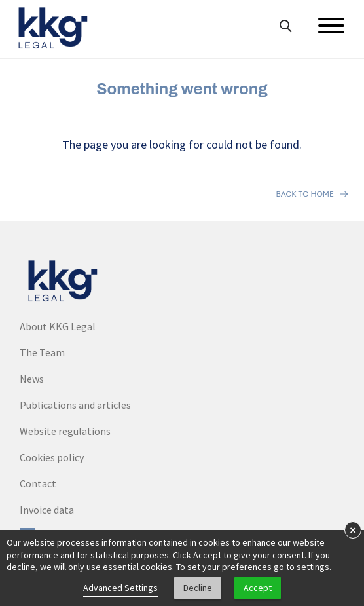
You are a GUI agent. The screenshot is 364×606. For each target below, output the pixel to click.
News (32, 379)
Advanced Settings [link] (120, 588)
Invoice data (47, 510)
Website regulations (65, 431)
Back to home (305, 194)
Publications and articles (75, 405)
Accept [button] (258, 588)
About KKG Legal (58, 326)
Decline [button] (198, 588)
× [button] (353, 530)
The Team (42, 352)
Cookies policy (52, 457)
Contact (38, 483)
